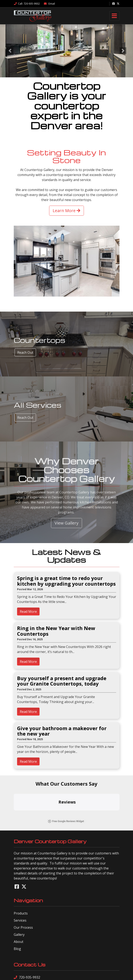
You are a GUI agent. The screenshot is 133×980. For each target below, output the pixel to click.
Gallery (19, 894)
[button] (10, 51)
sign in (88, 974)
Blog (17, 909)
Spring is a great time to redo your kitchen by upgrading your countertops (66, 581)
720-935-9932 (27, 937)
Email (49, 4)
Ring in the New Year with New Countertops (56, 631)
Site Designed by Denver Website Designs (66, 962)
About (19, 902)
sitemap (46, 974)
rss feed (76, 974)
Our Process (23, 887)
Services (20, 880)
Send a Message (29, 944)
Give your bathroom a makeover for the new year (62, 731)
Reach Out (25, 352)
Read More (28, 611)
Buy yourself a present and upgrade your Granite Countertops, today (62, 681)
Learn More (66, 211)
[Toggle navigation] (114, 16)
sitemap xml (61, 974)
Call (27, 4)
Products (21, 873)
